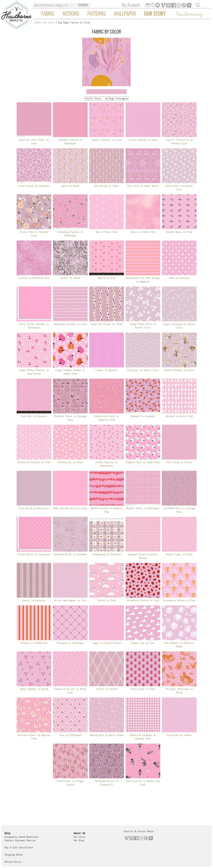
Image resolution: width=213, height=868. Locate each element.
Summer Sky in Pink (143, 643)
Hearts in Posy (107, 278)
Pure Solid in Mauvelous (34, 508)
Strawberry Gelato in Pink (179, 600)
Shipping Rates (14, 855)
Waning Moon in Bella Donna (107, 735)
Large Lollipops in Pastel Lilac (179, 326)
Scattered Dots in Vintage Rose (179, 510)
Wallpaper (125, 14)
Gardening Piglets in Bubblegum (70, 234)
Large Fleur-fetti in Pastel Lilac (143, 326)
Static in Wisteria (34, 600)
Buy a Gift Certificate (19, 847)
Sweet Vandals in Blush (34, 689)
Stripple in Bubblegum (70, 643)
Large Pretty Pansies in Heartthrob (34, 372)
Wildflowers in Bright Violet (70, 783)
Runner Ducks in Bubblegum (143, 508)
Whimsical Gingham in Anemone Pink (143, 737)
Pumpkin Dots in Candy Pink (143, 462)
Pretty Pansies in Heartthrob (107, 464)
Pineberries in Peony (70, 462)
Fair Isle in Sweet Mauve (143, 186)
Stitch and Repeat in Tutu (70, 600)
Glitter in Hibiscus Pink (34, 278)
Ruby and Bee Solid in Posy (70, 508)
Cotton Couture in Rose (143, 140)
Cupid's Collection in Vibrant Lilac (179, 142)
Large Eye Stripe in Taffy (107, 324)
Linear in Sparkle (107, 370)
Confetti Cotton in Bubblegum (70, 142)
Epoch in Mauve (70, 186)
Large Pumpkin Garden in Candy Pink (70, 372)
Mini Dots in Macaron (34, 416)
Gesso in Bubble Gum (143, 232)
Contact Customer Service (20, 840)
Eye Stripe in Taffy (107, 186)
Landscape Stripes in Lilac (70, 324)
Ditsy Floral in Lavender (34, 186)
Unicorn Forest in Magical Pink (34, 737)
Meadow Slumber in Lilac (179, 370)
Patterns (97, 14)
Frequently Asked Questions (21, 837)
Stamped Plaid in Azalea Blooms (143, 556)
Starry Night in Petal (179, 554)
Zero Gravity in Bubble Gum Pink (143, 783)
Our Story (155, 14)
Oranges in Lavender (143, 416)
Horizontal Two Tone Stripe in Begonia (143, 280)
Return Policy (13, 862)
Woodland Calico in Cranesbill (107, 783)
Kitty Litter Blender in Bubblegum (34, 326)
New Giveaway (189, 14)
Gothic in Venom (70, 278)
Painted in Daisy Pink (179, 416)
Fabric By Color (45, 22)
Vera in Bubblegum (70, 735)
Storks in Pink (107, 600)
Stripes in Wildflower (34, 643)
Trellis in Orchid (107, 689)
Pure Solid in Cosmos (179, 462)
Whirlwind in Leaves (179, 735)
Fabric (48, 14)
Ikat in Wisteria (179, 278)
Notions (71, 14)
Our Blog (79, 840)
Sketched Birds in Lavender (70, 554)
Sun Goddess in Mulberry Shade (179, 645)
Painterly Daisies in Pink (34, 462)
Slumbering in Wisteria (107, 554)
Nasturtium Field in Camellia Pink (107, 418)
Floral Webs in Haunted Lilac (34, 234)
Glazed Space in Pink (179, 232)
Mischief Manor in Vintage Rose (70, 418)
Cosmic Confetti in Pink (107, 140)
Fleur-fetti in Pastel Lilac (179, 188)
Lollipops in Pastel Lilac (143, 370)
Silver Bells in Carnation (34, 554)
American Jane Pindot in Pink (34, 142)
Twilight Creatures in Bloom (179, 691)
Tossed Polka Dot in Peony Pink (70, 691)
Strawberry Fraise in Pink (143, 600)
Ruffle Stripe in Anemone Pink (107, 510)
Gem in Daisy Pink (107, 232)
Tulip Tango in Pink (143, 689)
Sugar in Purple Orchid (107, 643)
